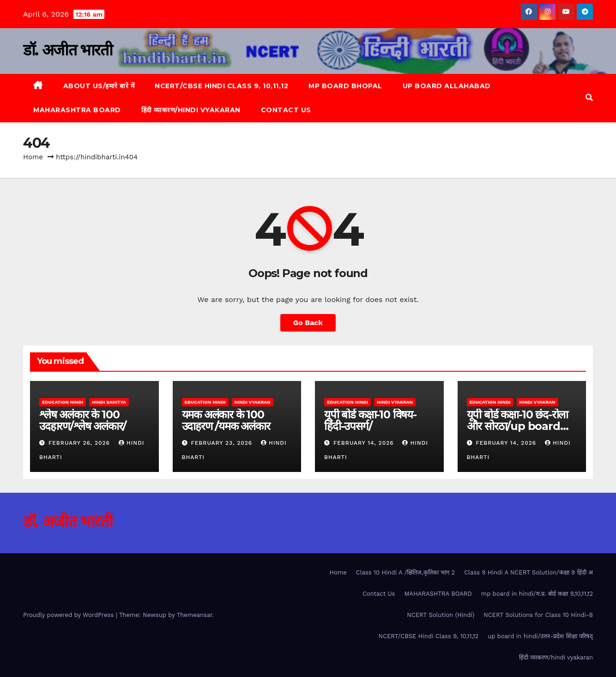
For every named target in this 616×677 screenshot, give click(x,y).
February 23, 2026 (223, 443)
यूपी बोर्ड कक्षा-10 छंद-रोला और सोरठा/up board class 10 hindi (518, 426)
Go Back (308, 323)
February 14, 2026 (365, 443)
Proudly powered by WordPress (69, 615)
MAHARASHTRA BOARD (77, 110)
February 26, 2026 (80, 443)
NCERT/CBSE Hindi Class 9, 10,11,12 (221, 86)
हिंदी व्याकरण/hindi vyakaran (191, 110)
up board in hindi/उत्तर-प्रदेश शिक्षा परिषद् (540, 636)
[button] (589, 98)
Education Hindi (63, 402)
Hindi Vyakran (253, 402)
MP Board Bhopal (345, 86)
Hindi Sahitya (109, 402)
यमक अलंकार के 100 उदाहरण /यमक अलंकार (226, 420)
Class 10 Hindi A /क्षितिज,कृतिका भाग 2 (405, 572)
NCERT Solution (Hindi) (441, 615)
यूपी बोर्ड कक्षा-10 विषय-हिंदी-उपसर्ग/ (370, 420)
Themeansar (195, 615)
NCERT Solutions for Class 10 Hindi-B (538, 615)
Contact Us (286, 110)
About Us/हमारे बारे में (99, 86)
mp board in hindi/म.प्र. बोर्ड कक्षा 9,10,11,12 (537, 594)
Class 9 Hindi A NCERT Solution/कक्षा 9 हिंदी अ (528, 572)
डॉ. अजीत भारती (68, 50)
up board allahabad (447, 86)
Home (33, 157)
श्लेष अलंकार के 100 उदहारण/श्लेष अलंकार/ (83, 420)
